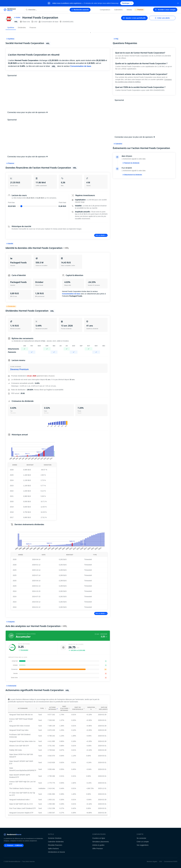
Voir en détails (101, 235)
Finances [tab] (33, 28)
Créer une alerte (162, 18)
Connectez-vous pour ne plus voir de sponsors (27, 112)
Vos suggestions (143, 845)
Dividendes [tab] (22, 28)
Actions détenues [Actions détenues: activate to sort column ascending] (52, 708)
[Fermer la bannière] (178, 3)
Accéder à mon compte (165, 10)
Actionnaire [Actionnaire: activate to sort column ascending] (23, 708)
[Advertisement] (58, 94)
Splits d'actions (53, 849)
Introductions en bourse (56, 852)
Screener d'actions (55, 838)
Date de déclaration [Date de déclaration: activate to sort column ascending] (104, 708)
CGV (161, 862)
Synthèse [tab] (11, 28)
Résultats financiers (55, 845)
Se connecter (141, 838)
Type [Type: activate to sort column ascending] (42, 708)
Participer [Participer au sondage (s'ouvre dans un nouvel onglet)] (127, 3)
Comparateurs (106, 10)
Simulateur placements (101, 842)
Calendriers (119, 10)
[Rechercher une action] (46, 10)
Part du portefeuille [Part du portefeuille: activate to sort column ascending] (78, 708)
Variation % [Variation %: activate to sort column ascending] (91, 708)
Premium (139, 10)
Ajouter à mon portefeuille (134, 18)
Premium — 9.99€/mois (14, 845)
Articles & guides (98, 845)
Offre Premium (98, 849)
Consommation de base (48, 22)
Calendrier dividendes (56, 842)
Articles (129, 10)
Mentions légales (152, 862)
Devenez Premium (19, 369)
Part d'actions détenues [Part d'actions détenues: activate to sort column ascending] (64, 708)
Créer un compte (143, 842)
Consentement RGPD (171, 862)
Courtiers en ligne (99, 838)
